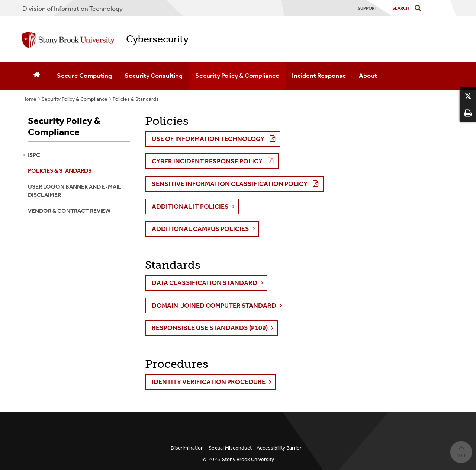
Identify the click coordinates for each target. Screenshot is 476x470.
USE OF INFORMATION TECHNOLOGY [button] (208, 139)
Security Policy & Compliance (237, 76)
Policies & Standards (136, 99)
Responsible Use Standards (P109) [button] (210, 328)
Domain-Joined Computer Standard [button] (214, 306)
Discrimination (187, 448)
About (368, 76)
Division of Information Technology (73, 9)
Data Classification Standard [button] (205, 283)
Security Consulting (154, 76)
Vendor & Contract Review (69, 211)
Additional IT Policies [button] (190, 207)
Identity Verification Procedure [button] (209, 382)
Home (29, 99)
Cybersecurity (157, 39)
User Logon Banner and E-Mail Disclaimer (75, 191)
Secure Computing (84, 76)
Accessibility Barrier (279, 448)
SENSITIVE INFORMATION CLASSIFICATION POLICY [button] (230, 184)
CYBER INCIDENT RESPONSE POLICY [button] (207, 161)
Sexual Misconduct (230, 448)
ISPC (34, 155)
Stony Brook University (248, 459)
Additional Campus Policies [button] (200, 229)
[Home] (36, 76)
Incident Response (319, 76)
